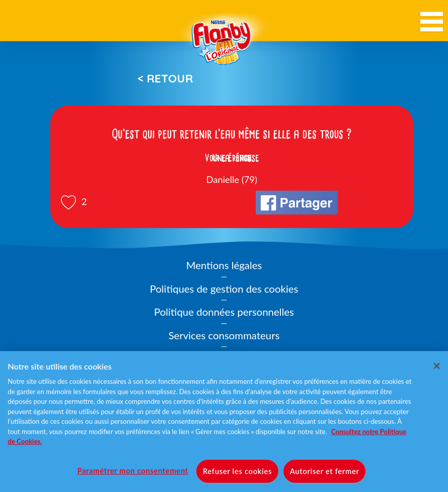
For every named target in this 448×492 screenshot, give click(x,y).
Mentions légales (224, 265)
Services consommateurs (224, 335)
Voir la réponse (232, 158)
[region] (224, 422)
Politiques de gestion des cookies (224, 289)
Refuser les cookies (238, 471)
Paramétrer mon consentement (133, 471)
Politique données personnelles (224, 312)
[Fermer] (437, 366)
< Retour (165, 78)
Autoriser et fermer (324, 471)
